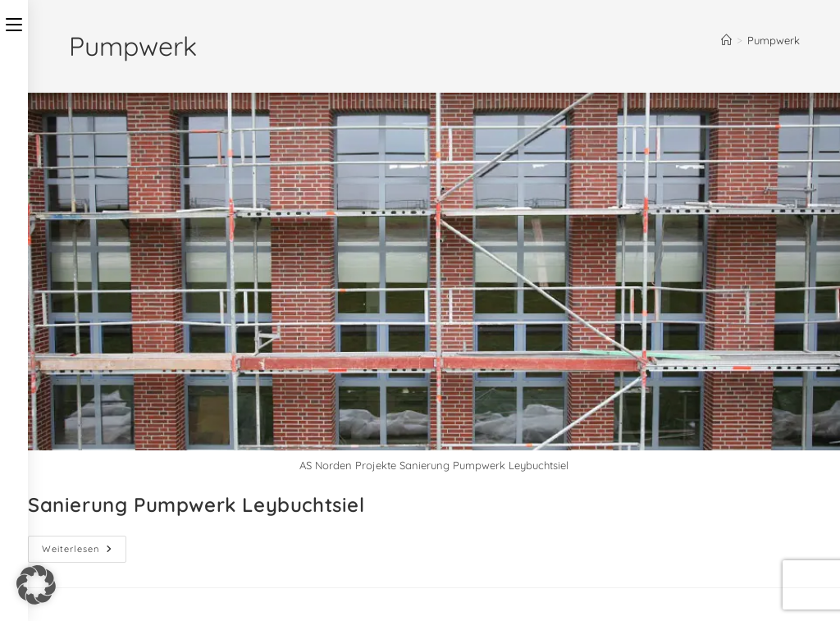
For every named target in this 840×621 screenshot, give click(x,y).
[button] (36, 585)
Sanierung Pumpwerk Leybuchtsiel (196, 505)
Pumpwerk (774, 40)
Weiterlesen (84, 545)
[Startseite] (726, 40)
